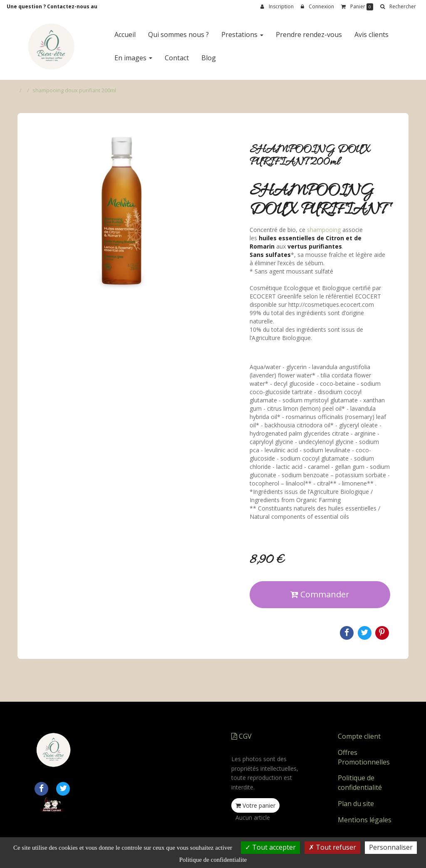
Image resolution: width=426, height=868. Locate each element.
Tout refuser (332, 847)
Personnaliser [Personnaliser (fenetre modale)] (391, 847)
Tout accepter (270, 847)
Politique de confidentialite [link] (213, 860)
